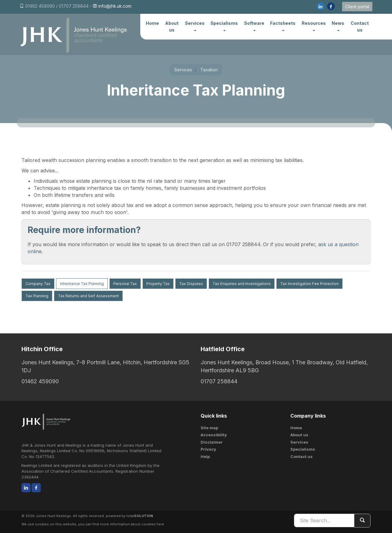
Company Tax (38, 284)
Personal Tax (125, 284)
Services (195, 26)
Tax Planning (37, 296)
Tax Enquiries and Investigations (242, 284)
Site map (209, 428)
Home (152, 23)
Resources (314, 26)
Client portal (357, 7)
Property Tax (158, 284)
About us (172, 26)
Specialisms (224, 26)
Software (254, 26)
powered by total (129, 516)
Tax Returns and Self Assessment (88, 296)
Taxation (209, 70)
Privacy (208, 449)
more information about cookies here (132, 524)
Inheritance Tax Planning (82, 284)
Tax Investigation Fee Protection (309, 284)
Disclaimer (212, 442)
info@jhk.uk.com (115, 6)
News (338, 26)
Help (205, 456)
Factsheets (283, 26)
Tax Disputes (191, 284)
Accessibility (214, 435)
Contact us (360, 26)
